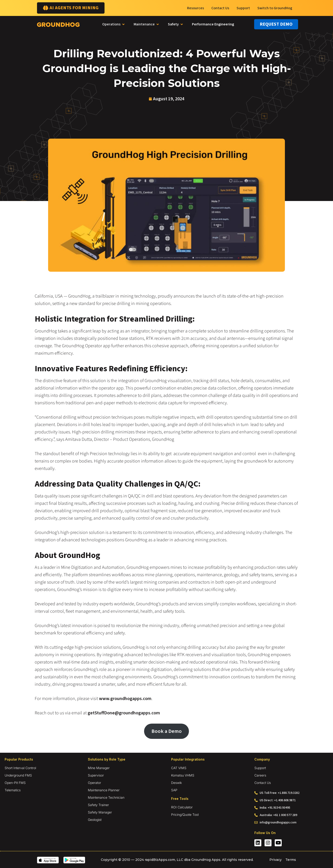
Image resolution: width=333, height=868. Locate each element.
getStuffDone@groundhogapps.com (123, 713)
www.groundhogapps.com (125, 699)
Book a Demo (167, 731)
